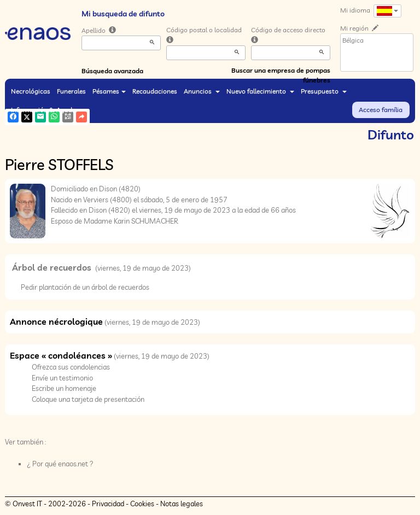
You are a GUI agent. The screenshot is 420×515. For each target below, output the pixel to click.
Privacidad (108, 504)
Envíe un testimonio (62, 378)
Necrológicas (31, 91)
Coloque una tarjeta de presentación (88, 399)
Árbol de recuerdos (53, 267)
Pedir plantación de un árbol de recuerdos (85, 287)
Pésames (109, 91)
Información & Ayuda (47, 110)
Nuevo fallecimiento (260, 91)
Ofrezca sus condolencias (71, 367)
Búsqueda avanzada (112, 71)
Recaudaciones (155, 91)
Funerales (71, 91)
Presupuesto (324, 91)
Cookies (142, 504)
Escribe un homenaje (64, 388)
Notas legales (182, 504)
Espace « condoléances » (61, 355)
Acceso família (381, 110)
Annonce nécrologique (56, 321)
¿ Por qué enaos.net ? (60, 464)
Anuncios (202, 91)
